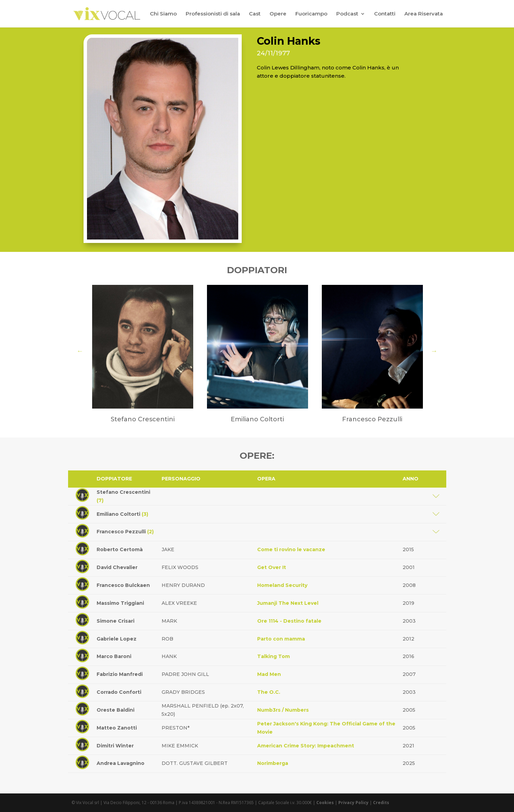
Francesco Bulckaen (123, 585)
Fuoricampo (311, 14)
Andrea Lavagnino (121, 763)
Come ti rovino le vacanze (291, 549)
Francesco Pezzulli (125, 532)
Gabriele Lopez (117, 639)
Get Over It (272, 567)
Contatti (385, 14)
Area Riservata (424, 14)
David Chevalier (117, 567)
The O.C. (269, 692)
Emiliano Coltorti (122, 514)
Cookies (325, 803)
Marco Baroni (114, 656)
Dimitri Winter (115, 746)
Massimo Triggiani (120, 603)
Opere (278, 14)
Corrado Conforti (119, 692)
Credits (381, 803)
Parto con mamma (281, 639)
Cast (255, 14)
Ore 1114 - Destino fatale (289, 621)
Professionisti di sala (213, 14)
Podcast (347, 14)
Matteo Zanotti (117, 728)
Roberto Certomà (120, 549)
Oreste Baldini (116, 710)
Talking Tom (274, 656)
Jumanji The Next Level (288, 603)
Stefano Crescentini (123, 496)
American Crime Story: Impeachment (306, 746)
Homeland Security (282, 585)
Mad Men (269, 674)
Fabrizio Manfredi (120, 674)
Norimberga (273, 763)
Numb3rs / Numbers (283, 710)
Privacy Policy (353, 803)
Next (434, 351)
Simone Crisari (116, 621)
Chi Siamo (163, 14)
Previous (80, 351)
